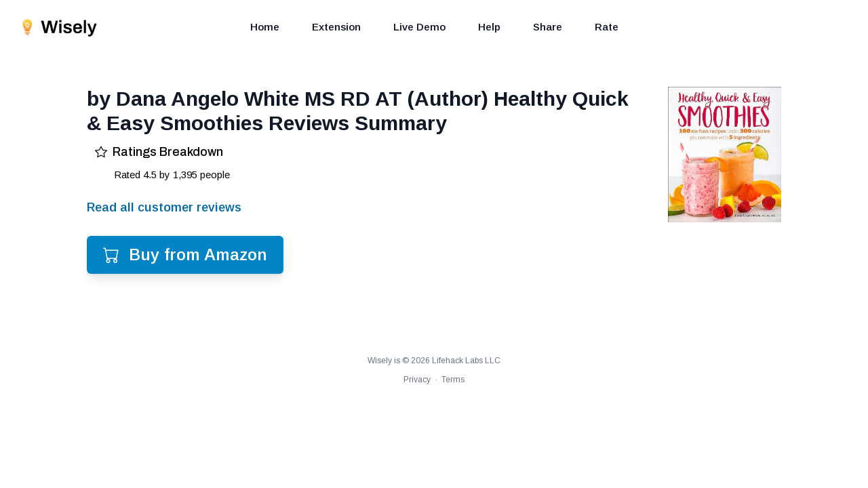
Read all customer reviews (164, 207)
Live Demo (419, 27)
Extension (336, 27)
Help (489, 27)
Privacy (417, 380)
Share (548, 27)
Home (265, 27)
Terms (453, 380)
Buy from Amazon (185, 255)
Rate (607, 27)
